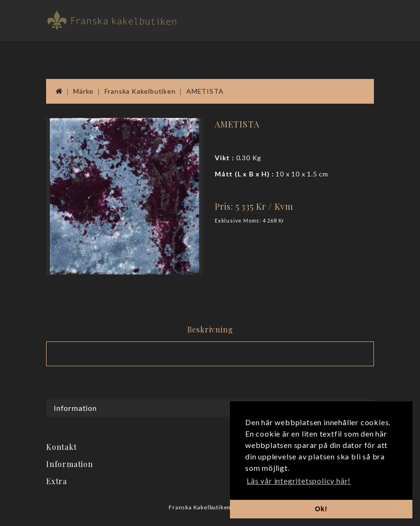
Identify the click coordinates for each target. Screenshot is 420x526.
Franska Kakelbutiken (140, 91)
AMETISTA (205, 91)
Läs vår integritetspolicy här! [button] (299, 481)
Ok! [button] (321, 509)
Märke (83, 91)
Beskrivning (210, 329)
